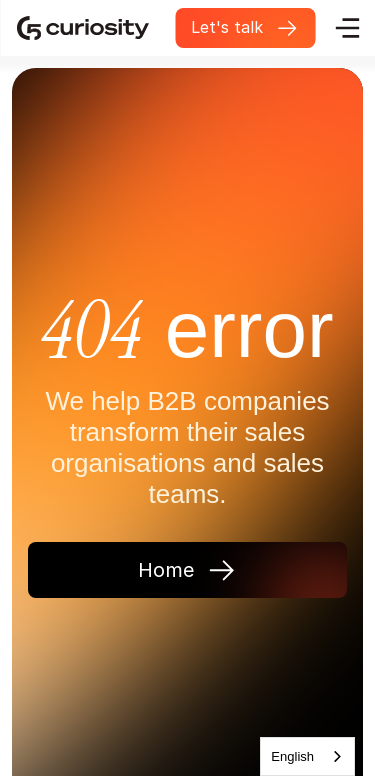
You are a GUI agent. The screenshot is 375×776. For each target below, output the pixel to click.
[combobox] (307, 756)
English (292, 756)
